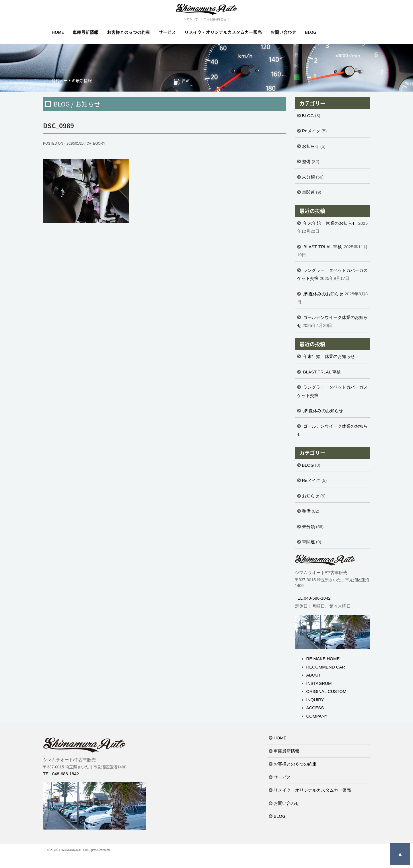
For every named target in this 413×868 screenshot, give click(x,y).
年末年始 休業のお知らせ (330, 223)
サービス (167, 32)
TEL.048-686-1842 (313, 598)
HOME (58, 32)
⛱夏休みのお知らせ (323, 294)
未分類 (308, 177)
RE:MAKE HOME (323, 659)
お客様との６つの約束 (128, 32)
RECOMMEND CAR (326, 667)
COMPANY (317, 716)
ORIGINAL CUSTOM (326, 691)
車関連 (308, 192)
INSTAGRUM (319, 683)
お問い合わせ (283, 32)
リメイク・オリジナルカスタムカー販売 (223, 32)
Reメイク (311, 131)
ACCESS (315, 708)
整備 (306, 161)
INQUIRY (315, 700)
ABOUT (314, 675)
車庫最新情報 (85, 32)
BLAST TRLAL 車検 (323, 247)
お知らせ (311, 146)
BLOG (311, 32)
